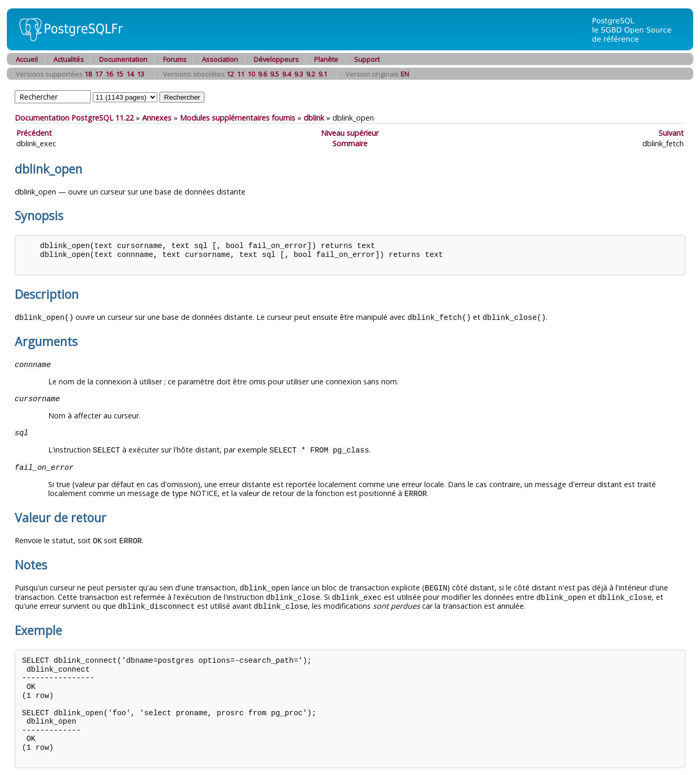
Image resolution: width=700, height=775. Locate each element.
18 (88, 74)
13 (141, 74)
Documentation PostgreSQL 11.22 (74, 118)
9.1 (323, 74)
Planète (326, 59)
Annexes (157, 118)
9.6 (262, 74)
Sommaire (350, 143)
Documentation (123, 59)
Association (220, 59)
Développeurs (276, 59)
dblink (314, 118)
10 (251, 74)
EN (405, 74)
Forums (175, 59)
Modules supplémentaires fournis (238, 118)
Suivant (671, 133)
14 (130, 74)
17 (99, 74)
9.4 (287, 74)
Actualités (69, 59)
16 (109, 74)
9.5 (274, 74)
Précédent (34, 133)
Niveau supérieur (350, 133)
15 (120, 74)
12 (230, 74)
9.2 (311, 74)
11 (241, 74)
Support (367, 59)
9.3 (299, 74)
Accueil (27, 59)
